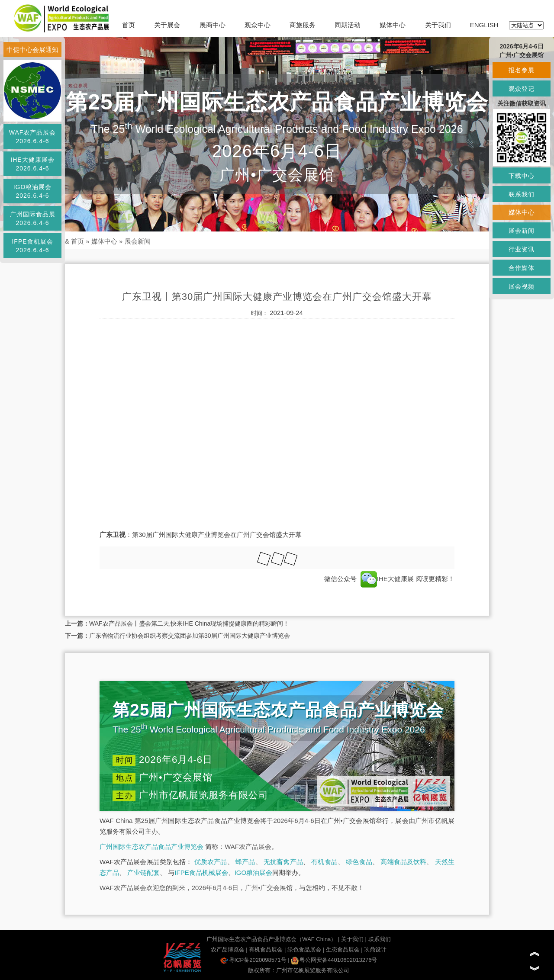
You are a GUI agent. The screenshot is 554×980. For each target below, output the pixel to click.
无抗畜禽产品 (283, 862)
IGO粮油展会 (254, 872)
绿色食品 (359, 862)
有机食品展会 (266, 949)
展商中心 (213, 25)
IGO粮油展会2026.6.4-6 (33, 191)
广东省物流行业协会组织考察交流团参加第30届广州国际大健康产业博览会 (190, 636)
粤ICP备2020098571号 (253, 960)
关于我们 (438, 25)
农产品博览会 (228, 949)
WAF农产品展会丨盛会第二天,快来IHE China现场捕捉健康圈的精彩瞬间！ (189, 623)
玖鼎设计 (375, 949)
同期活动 (348, 25)
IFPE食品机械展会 (201, 872)
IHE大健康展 (387, 579)
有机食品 (324, 862)
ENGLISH (484, 25)
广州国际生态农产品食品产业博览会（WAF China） (271, 939)
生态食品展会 (343, 949)
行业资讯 (522, 249)
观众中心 (258, 25)
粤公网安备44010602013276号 (334, 960)
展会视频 (522, 286)
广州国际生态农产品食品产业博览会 (151, 847)
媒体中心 (393, 25)
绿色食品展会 (304, 949)
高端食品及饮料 (403, 862)
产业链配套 (143, 872)
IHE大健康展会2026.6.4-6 (32, 164)
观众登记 (522, 89)
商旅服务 (303, 25)
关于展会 (167, 25)
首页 (129, 25)
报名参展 (522, 70)
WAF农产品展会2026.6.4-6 (33, 137)
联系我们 (380, 939)
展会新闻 (138, 241)
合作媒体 (522, 268)
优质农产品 (211, 862)
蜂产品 (245, 862)
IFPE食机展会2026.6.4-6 (32, 246)
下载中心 (522, 176)
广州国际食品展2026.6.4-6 (33, 218)
